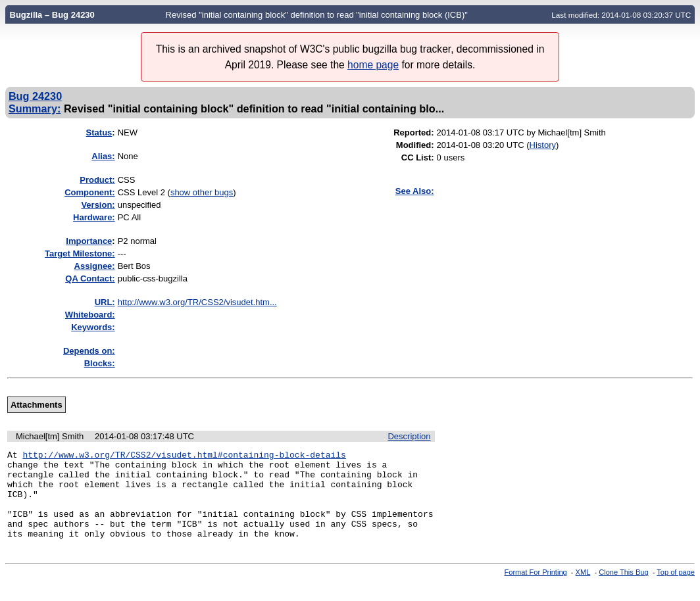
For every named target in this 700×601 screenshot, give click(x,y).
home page (373, 65)
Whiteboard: (90, 315)
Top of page (676, 590)
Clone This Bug (623, 590)
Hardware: (94, 217)
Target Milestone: (80, 253)
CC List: (418, 157)
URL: (105, 302)
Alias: (103, 156)
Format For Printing (536, 590)
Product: (97, 180)
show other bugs (202, 192)
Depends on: (89, 351)
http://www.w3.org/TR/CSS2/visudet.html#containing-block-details (184, 456)
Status (99, 132)
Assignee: (95, 266)
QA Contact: (90, 278)
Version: (98, 205)
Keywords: (93, 327)
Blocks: (100, 363)
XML (583, 590)
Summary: (35, 108)
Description (409, 436)
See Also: (415, 191)
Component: (90, 192)
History (543, 145)
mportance (89, 241)
